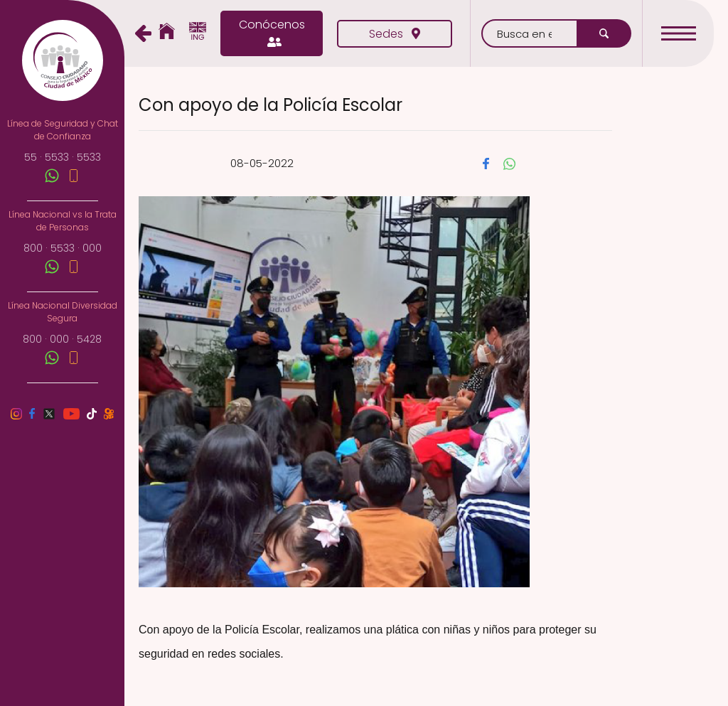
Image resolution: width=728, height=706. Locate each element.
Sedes (395, 34)
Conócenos (272, 33)
